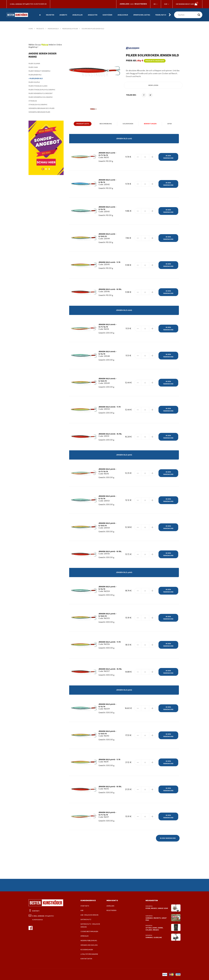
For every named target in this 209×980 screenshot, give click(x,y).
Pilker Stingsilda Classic (39, 86)
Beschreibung (106, 124)
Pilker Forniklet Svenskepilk (41, 71)
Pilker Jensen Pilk (36, 75)
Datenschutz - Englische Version (91, 925)
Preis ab (145, 64)
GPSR (168, 124)
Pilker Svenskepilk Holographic (42, 97)
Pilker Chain (34, 67)
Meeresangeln (55, 29)
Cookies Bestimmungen (90, 931)
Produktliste (83, 124)
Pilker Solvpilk (35, 82)
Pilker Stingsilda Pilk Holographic (43, 90)
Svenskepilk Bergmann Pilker (41, 112)
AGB (82, 910)
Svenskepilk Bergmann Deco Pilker (43, 108)
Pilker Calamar (35, 64)
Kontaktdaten (86, 959)
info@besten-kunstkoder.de (35, 4)
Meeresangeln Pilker (73, 29)
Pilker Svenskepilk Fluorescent (42, 93)
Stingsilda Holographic (39, 105)
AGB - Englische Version (90, 915)
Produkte (41, 29)
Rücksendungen (87, 950)
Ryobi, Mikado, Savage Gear (157, 908)
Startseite (85, 906)
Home (31, 29)
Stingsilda (33, 101)
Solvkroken (128, 124)
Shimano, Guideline (153, 937)
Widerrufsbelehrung (90, 941)
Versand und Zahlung (90, 945)
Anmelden (111, 906)
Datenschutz (86, 919)
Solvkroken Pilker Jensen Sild (99, 29)
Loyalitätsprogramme (90, 954)
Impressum (85, 936)
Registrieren (112, 910)
